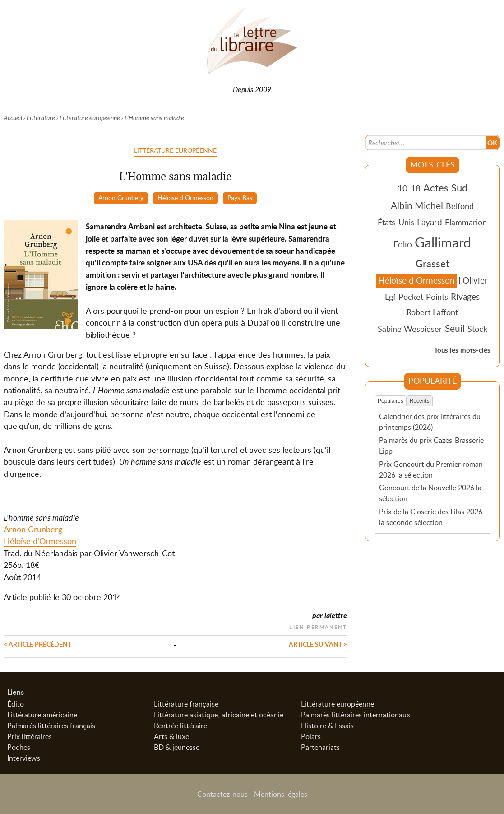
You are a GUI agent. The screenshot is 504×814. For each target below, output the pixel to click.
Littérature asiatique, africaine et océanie (219, 715)
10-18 (409, 188)
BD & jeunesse (177, 747)
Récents (420, 401)
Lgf (390, 297)
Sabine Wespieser (410, 329)
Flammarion (466, 222)
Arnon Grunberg (121, 197)
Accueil (13, 118)
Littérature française (186, 704)
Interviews (24, 758)
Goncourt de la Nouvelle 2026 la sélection (430, 493)
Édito (16, 704)
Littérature (41, 118)
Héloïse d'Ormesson (40, 541)
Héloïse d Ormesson (185, 197)
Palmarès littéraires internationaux (356, 715)
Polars (311, 736)
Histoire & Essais (327, 726)
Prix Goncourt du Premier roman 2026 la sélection (431, 470)
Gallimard (443, 242)
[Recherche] (425, 143)
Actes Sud (445, 187)
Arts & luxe (171, 736)
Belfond (460, 206)
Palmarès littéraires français (51, 726)
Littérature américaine (42, 715)
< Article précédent (37, 644)
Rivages (465, 296)
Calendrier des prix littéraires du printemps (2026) (430, 422)
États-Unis (396, 222)
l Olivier (473, 280)
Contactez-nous (222, 794)
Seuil (455, 328)
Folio (403, 244)
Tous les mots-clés (462, 350)
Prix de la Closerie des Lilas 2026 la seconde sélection (431, 517)
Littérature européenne (90, 118)
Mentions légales (281, 794)
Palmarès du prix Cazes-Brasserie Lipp (431, 446)
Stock (477, 329)
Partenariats (320, 747)
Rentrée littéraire (180, 726)
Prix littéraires (30, 736)
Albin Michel (417, 205)
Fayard (430, 222)
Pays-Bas (240, 197)
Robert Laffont (432, 312)
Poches (19, 747)
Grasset (432, 263)
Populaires (391, 401)
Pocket (411, 297)
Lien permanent (318, 626)
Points (437, 297)
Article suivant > (318, 644)
